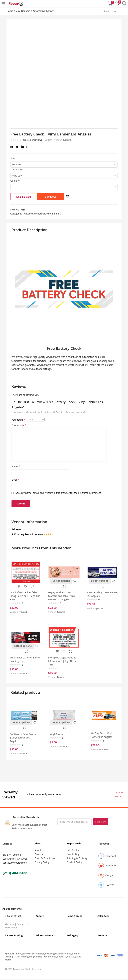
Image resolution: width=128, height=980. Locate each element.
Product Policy (74, 863)
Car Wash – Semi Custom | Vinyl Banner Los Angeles (23, 737)
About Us (39, 851)
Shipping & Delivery (77, 859)
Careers (39, 855)
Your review (19, 425)
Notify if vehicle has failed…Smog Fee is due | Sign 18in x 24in (25, 595)
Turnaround (17, 169)
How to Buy (73, 855)
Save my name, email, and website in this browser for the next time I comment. (58, 493)
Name (16, 466)
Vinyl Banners (23, 11)
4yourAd (67, 140)
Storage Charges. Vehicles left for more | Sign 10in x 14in (63, 660)
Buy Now (52, 197)
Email (15, 480)
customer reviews (32, 140)
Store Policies (12, 928)
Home (10, 11)
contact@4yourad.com (15, 863)
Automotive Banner (43, 11)
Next (117, 11)
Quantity (15, 181)
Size (12, 158)
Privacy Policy (42, 863)
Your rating (18, 420)
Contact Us (22, 925)
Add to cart (24, 197)
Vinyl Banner (57, 734)
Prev (105, 11)
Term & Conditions (45, 859)
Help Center (73, 851)
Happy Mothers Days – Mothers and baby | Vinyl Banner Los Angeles (63, 595)
